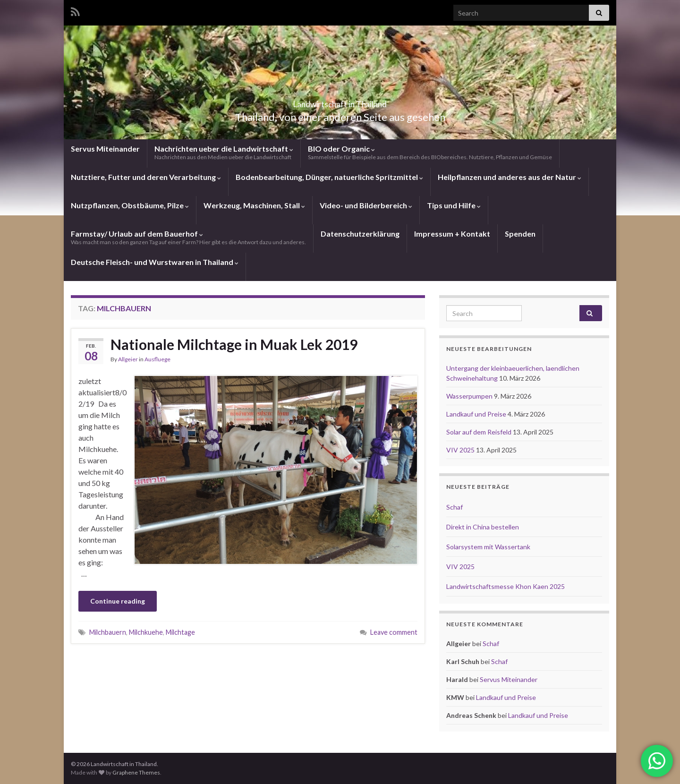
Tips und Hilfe (454, 205)
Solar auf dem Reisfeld (480, 432)
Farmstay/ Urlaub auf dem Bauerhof (188, 237)
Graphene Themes (136, 772)
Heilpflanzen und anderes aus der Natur (510, 177)
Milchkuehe (146, 632)
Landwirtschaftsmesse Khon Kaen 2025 (506, 586)
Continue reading (118, 601)
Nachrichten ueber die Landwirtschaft (224, 152)
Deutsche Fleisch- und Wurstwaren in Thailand (155, 262)
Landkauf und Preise (477, 414)
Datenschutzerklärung (360, 234)
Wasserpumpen (470, 396)
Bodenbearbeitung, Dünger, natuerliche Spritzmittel (329, 177)
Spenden (520, 234)
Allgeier (128, 359)
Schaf (455, 507)
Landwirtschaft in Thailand (340, 101)
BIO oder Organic (430, 152)
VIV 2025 (461, 450)
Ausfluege (157, 359)
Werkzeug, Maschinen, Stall (254, 205)
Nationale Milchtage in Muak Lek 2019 (234, 344)
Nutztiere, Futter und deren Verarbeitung (146, 177)
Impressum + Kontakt (452, 234)
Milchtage (180, 632)
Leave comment (394, 632)
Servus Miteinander (105, 149)
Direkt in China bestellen (483, 527)
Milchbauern (108, 632)
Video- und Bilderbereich (366, 205)
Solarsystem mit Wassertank (488, 547)
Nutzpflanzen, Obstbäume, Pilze (130, 205)
